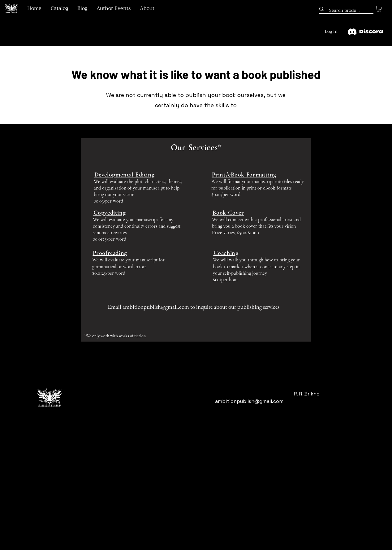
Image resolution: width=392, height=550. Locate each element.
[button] (379, 9)
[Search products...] (345, 11)
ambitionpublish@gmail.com (156, 307)
